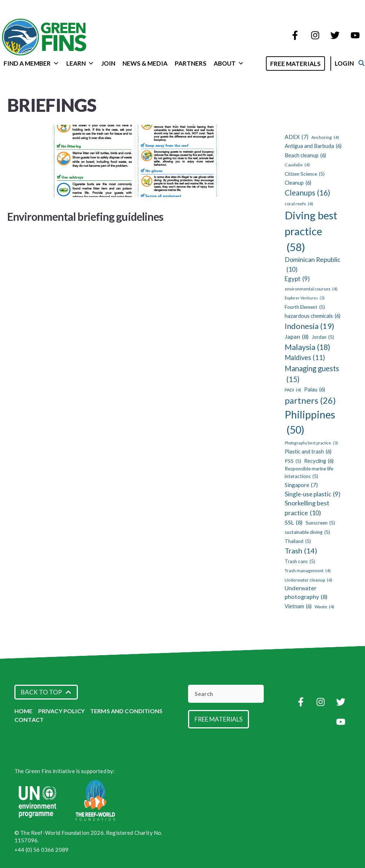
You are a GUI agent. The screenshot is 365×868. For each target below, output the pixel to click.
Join (108, 63)
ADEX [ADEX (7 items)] (297, 137)
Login (352, 63)
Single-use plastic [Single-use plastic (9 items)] (313, 494)
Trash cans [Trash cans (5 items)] (300, 561)
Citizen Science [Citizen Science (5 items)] (305, 174)
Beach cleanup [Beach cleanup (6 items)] (305, 155)
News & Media (145, 63)
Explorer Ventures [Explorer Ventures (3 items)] (305, 298)
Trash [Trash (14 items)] (301, 551)
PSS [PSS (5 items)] (293, 461)
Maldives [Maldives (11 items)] (305, 358)
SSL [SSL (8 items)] (294, 522)
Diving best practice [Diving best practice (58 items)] (311, 232)
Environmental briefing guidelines (85, 216)
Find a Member (31, 63)
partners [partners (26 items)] (310, 400)
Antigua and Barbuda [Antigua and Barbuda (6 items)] (313, 146)
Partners (191, 63)
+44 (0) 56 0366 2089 (41, 850)
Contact (29, 720)
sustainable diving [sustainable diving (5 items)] (307, 532)
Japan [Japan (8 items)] (297, 337)
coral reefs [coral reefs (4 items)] (299, 204)
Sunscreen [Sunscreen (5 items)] (320, 523)
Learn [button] (80, 63)
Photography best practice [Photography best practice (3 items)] (311, 443)
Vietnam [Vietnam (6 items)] (298, 606)
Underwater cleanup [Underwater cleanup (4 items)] (308, 580)
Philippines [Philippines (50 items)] (310, 423)
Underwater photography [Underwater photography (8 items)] (306, 593)
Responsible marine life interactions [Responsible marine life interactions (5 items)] (309, 473)
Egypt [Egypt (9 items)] (297, 279)
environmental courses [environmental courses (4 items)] (311, 289)
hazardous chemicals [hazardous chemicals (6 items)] (313, 316)
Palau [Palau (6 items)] (315, 390)
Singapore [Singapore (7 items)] (301, 485)
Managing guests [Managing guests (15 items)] (312, 374)
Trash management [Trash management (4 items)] (308, 571)
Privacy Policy (61, 711)
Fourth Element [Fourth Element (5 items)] (305, 307)
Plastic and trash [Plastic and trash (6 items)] (308, 452)
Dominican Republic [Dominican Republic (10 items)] (313, 265)
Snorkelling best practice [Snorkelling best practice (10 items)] (307, 508)
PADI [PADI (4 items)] (293, 390)
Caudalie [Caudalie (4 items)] (297, 165)
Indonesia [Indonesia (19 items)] (310, 326)
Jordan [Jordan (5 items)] (323, 337)
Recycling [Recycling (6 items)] (319, 461)
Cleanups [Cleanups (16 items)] (307, 193)
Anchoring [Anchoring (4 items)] (325, 137)
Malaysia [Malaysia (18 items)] (308, 347)
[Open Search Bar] (264, 63)
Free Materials (303, 64)
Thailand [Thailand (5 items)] (298, 541)
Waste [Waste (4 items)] (324, 607)
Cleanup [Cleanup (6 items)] (298, 183)
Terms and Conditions (126, 711)
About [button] (229, 63)
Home (24, 711)
